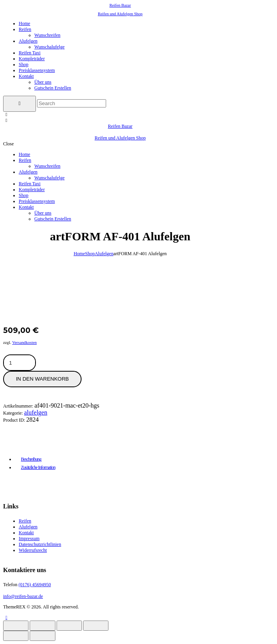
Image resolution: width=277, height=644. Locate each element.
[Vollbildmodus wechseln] (42, 626)
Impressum (29, 538)
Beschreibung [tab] (31, 459)
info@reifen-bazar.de (23, 596)
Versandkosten (24, 342)
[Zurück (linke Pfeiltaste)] (16, 636)
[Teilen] (69, 626)
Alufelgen (104, 254)
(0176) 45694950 (35, 585)
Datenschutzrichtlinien (40, 544)
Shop (90, 254)
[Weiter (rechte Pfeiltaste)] (42, 636)
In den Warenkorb (43, 379)
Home (79, 254)
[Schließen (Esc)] (96, 626)
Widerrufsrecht (33, 550)
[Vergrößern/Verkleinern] (16, 626)
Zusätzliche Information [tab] (38, 467)
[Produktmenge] (31, 363)
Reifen (25, 521)
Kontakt (26, 533)
